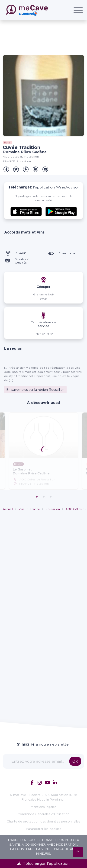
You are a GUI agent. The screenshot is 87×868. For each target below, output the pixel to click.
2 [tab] (44, 497)
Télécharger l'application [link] (43, 863)
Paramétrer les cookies (44, 829)
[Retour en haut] (78, 852)
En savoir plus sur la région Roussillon (35, 390)
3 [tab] (51, 497)
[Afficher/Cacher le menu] (78, 10)
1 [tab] (37, 497)
